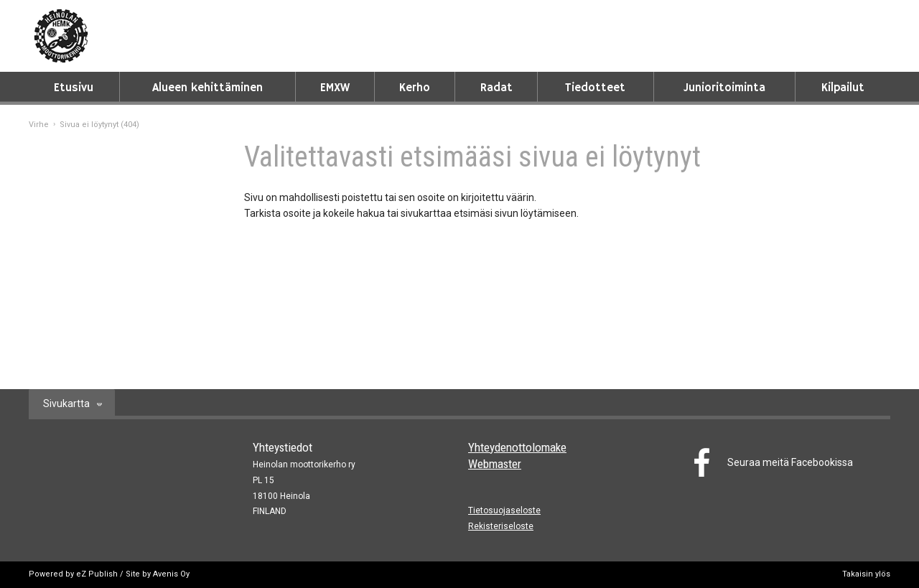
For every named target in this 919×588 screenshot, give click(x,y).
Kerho (415, 88)
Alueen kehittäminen (207, 88)
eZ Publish (97, 574)
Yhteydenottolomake (517, 447)
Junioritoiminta (724, 88)
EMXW (335, 88)
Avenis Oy (171, 574)
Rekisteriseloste (501, 526)
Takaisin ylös (866, 574)
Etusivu (74, 88)
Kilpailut (843, 88)
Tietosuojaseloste (504, 510)
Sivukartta (66, 403)
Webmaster (495, 464)
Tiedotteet (595, 88)
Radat (496, 88)
